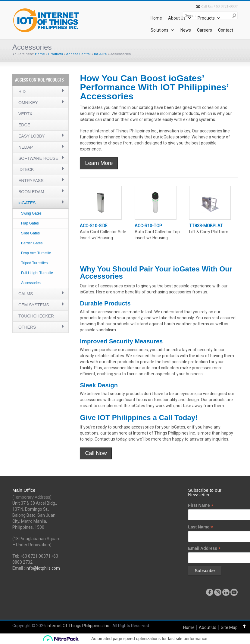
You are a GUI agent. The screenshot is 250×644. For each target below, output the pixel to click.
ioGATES (101, 54)
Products (209, 18)
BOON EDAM (31, 192)
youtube (234, 592)
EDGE (24, 125)
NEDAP (26, 147)
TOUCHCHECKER (36, 316)
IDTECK (26, 169)
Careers (205, 30)
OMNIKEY (28, 103)
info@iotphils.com (43, 568)
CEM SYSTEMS (34, 305)
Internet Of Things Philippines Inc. (78, 626)
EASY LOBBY (32, 136)
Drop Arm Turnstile (36, 253)
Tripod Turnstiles (34, 263)
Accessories (31, 283)
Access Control (78, 54)
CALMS (26, 294)
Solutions (162, 30)
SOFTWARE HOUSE (38, 158)
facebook (210, 592)
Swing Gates (31, 213)
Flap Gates (30, 223)
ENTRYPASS (31, 181)
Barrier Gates (32, 243)
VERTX (25, 114)
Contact (226, 30)
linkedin (226, 592)
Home (156, 18)
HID (22, 91)
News (186, 30)
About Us (180, 18)
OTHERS (27, 327)
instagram (218, 592)
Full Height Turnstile (37, 273)
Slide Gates (30, 233)
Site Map (229, 627)
